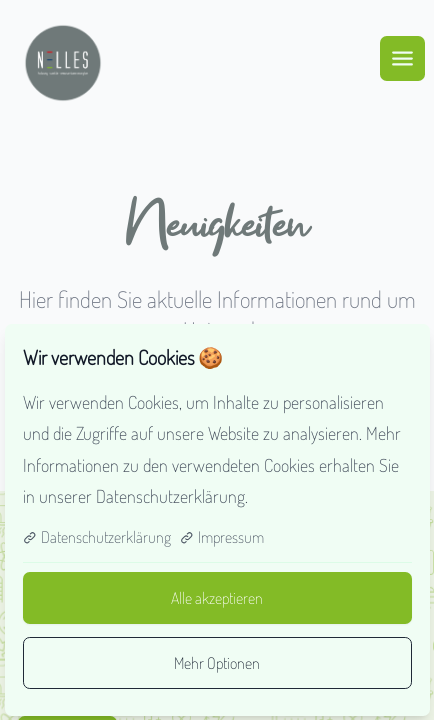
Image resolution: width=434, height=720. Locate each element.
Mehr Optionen (217, 663)
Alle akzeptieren (217, 598)
